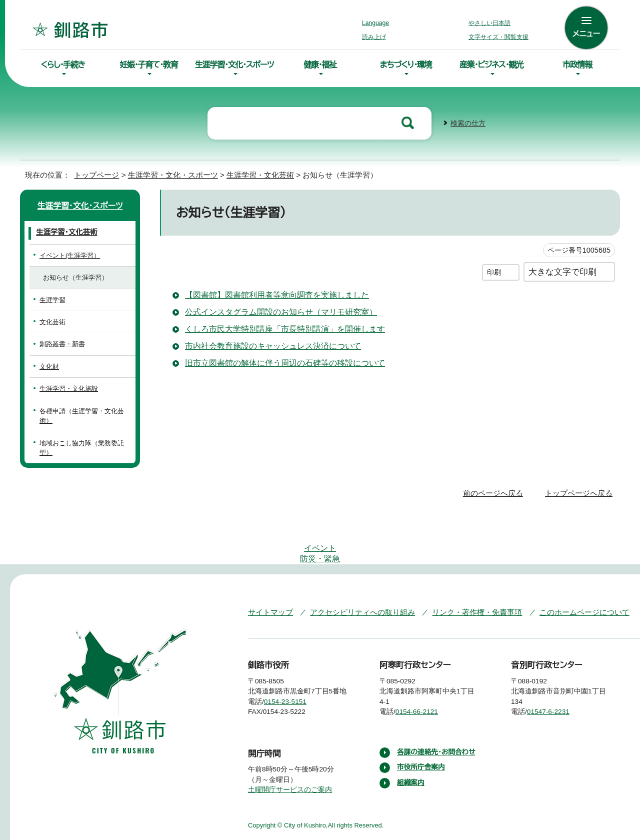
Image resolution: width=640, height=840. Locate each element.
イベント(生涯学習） (67, 254)
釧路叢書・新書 (60, 343)
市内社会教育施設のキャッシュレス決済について (270, 345)
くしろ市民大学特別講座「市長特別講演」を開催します (279, 328)
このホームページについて (565, 562)
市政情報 (577, 65)
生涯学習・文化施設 (67, 387)
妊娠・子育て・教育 (148, 65)
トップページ (92, 174)
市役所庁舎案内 (421, 727)
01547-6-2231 (556, 661)
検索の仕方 (468, 122)
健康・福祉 (320, 65)
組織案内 (411, 742)
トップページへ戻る (580, 473)
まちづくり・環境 (406, 65)
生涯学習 (52, 299)
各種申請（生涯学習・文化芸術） (83, 410)
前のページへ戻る (496, 473)
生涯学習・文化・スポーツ (234, 65)
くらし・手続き (63, 65)
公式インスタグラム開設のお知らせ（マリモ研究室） (273, 311)
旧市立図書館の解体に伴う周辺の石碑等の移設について (285, 362)
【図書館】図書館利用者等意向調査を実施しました (272, 294)
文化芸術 (52, 321)
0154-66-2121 (424, 661)
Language (378, 23)
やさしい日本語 (489, 23)
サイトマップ (268, 562)
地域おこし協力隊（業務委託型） (84, 432)
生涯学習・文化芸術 (250, 174)
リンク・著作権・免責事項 (463, 562)
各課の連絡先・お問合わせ (437, 712)
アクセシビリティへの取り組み (355, 562)
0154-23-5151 (293, 661)
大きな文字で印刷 (562, 270)
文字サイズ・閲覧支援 (497, 37)
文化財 (49, 365)
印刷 (494, 271)
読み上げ (374, 37)
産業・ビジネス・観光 (491, 65)
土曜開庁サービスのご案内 (289, 750)
